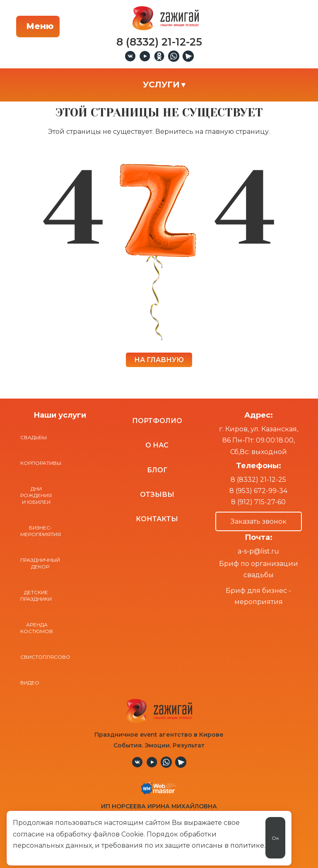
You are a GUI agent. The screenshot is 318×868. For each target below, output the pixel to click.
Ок (275, 838)
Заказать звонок (259, 521)
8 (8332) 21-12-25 (258, 480)
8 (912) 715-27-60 (258, 502)
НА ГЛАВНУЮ (159, 360)
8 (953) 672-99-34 (258, 491)
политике (247, 845)
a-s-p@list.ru (258, 551)
